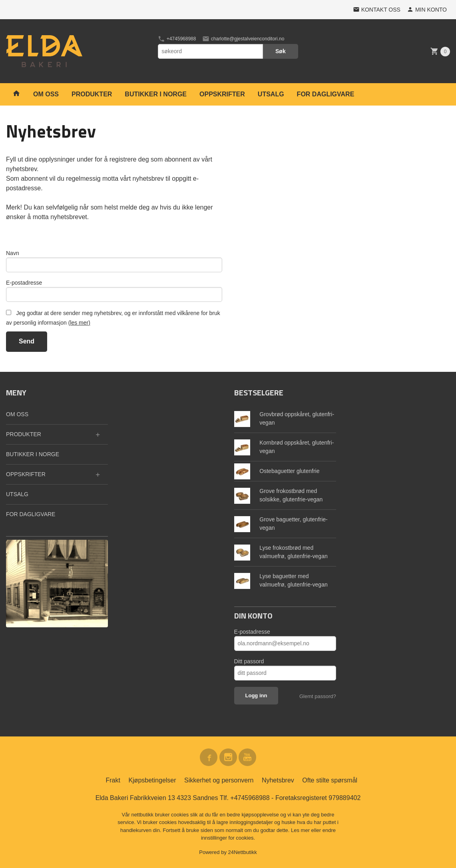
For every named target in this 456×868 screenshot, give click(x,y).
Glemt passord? (318, 696)
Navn (13, 253)
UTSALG (271, 94)
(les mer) (79, 323)
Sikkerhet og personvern (219, 780)
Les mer (301, 830)
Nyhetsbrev (278, 780)
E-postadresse (24, 283)
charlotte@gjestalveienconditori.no (243, 39)
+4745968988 (177, 39)
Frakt (113, 780)
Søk (281, 51)
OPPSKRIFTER (222, 94)
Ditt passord (249, 661)
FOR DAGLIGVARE (326, 94)
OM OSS (46, 94)
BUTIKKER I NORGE (156, 94)
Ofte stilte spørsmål (330, 780)
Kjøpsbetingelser (152, 780)
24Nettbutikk (243, 852)
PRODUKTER (92, 94)
